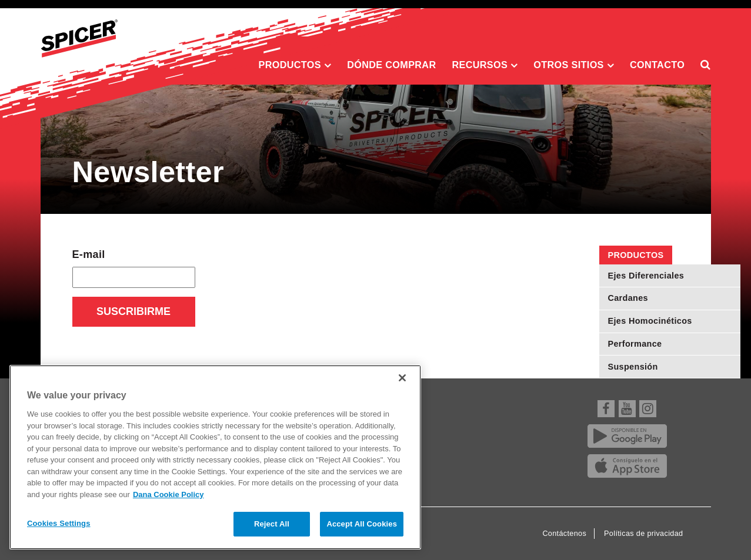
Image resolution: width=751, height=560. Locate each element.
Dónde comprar (391, 65)
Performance (635, 344)
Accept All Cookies (362, 524)
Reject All (272, 524)
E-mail (89, 254)
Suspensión (633, 367)
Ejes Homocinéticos (650, 321)
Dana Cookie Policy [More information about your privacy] (168, 494)
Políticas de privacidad (643, 534)
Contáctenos (564, 534)
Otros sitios (574, 65)
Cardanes (628, 298)
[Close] (402, 378)
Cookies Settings (59, 523)
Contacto (657, 65)
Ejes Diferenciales (646, 276)
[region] (215, 457)
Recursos (485, 65)
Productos (295, 65)
